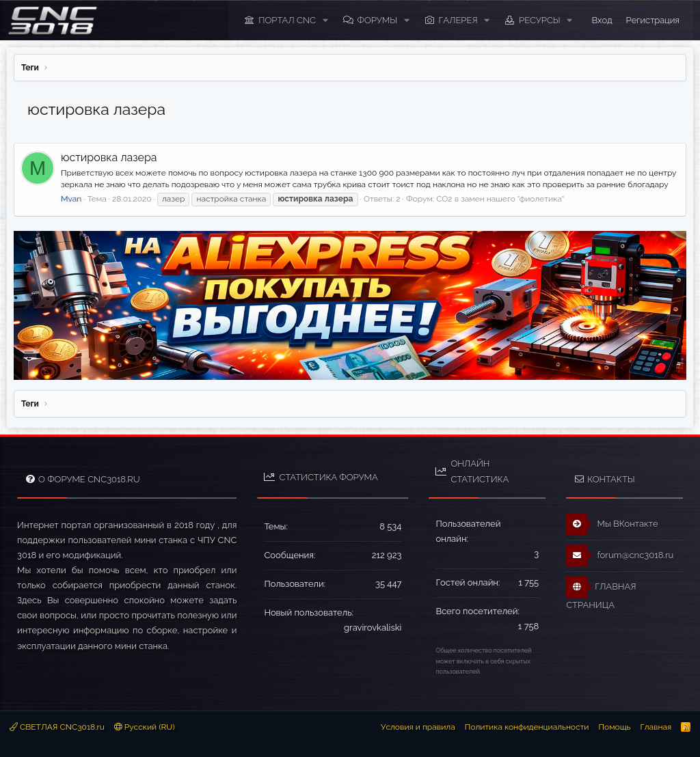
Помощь (614, 727)
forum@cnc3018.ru (620, 555)
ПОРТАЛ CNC (287, 20)
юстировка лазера (109, 157)
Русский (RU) (145, 727)
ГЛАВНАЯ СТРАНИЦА (601, 593)
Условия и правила (418, 727)
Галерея (458, 20)
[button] (325, 20)
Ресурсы (540, 20)
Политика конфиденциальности (527, 727)
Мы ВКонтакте (612, 524)
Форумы (377, 20)
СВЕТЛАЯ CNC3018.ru (57, 727)
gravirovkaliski (373, 628)
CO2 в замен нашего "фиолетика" (500, 199)
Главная (656, 727)
